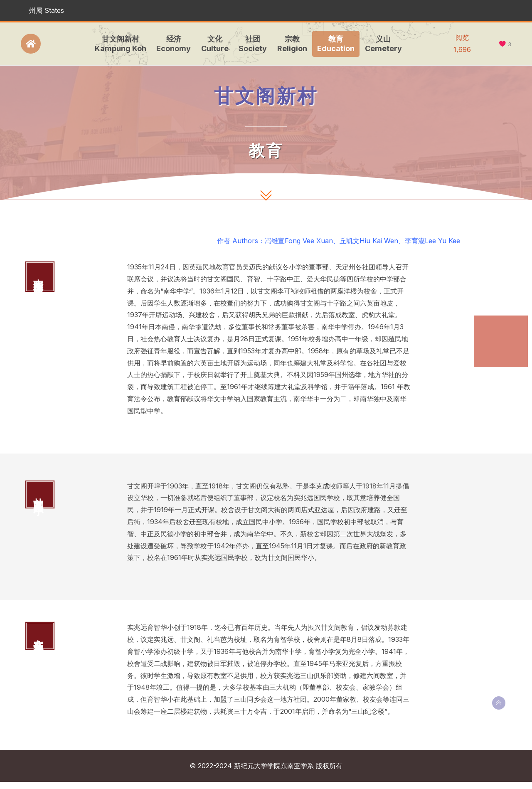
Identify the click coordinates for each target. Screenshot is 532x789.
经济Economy (171, 44)
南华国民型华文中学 (499, 327)
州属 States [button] (47, 10)
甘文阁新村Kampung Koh (118, 44)
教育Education (334, 44)
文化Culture (213, 44)
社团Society (251, 44)
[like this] (502, 44)
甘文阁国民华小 (499, 351)
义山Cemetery (381, 44)
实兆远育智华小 (499, 375)
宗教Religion (290, 44)
